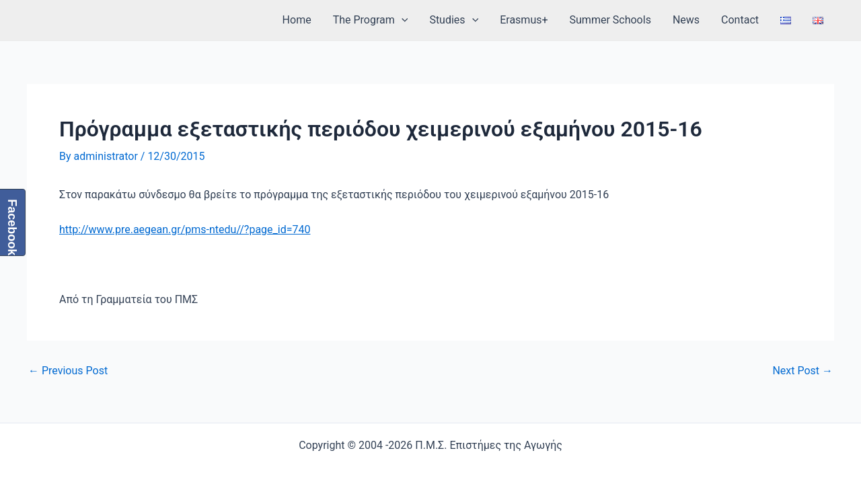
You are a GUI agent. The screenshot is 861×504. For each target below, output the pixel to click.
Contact (740, 20)
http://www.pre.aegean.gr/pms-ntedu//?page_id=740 (185, 229)
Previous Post (68, 371)
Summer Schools (610, 20)
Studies (454, 20)
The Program (371, 20)
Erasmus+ (524, 20)
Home (297, 20)
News (686, 20)
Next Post (802, 371)
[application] (402, 20)
